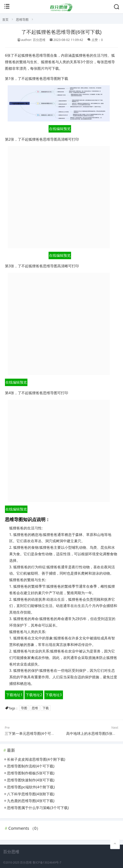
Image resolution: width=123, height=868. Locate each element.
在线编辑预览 (60, 129)
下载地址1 (14, 695)
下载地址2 (34, 695)
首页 (5, 19)
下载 (46, 708)
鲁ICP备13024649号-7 (47, 862)
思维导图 (22, 19)
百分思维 (26, 862)
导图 (24, 708)
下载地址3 (54, 695)
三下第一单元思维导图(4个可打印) (32, 733)
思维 (35, 708)
